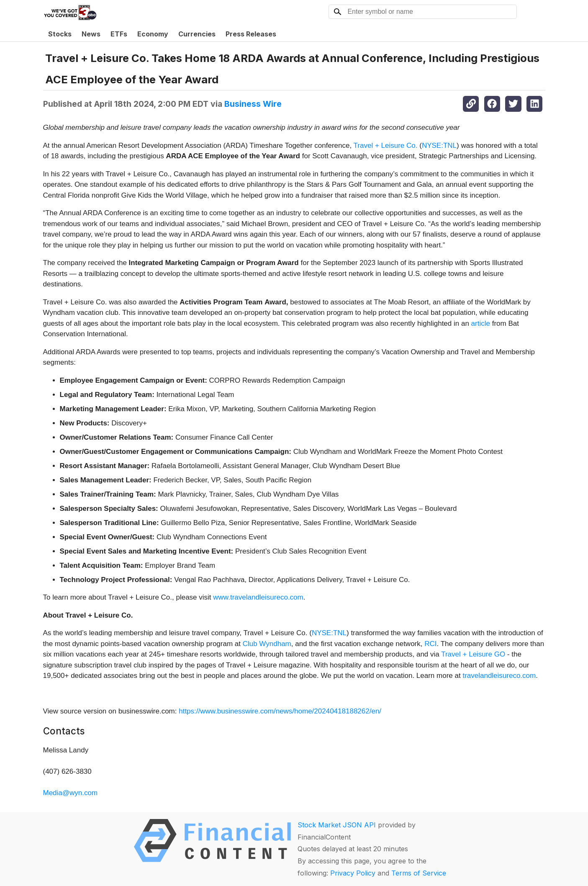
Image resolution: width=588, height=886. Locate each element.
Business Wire (253, 104)
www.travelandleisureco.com (258, 597)
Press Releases (251, 34)
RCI (430, 644)
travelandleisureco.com (499, 676)
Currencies (197, 34)
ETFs (119, 34)
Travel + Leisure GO (473, 654)
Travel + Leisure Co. (386, 146)
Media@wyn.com (71, 793)
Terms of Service (419, 873)
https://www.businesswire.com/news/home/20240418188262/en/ (280, 711)
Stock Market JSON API (337, 825)
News (91, 34)
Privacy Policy (353, 873)
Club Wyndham (267, 644)
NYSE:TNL (439, 146)
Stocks (60, 34)
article (481, 323)
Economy (153, 34)
